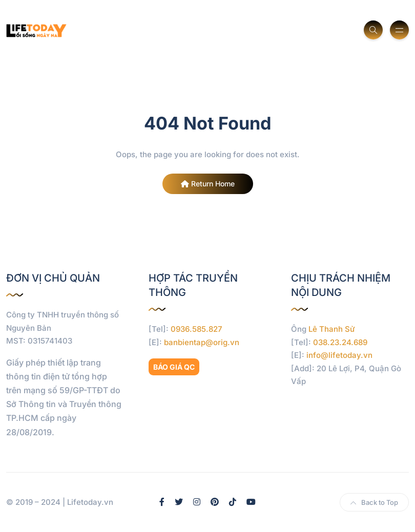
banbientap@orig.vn (202, 342)
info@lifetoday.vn (339, 355)
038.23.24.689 (340, 342)
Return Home (208, 184)
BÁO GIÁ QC (174, 367)
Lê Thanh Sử (332, 329)
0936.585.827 (196, 329)
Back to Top (374, 502)
